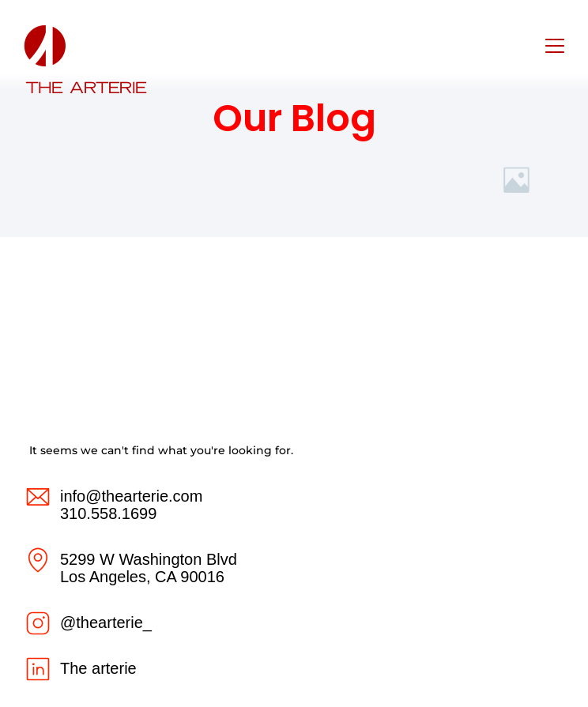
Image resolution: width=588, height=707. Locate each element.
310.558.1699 (108, 513)
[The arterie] (38, 669)
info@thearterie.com (131, 496)
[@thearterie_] (38, 623)
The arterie (98, 668)
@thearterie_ (106, 622)
